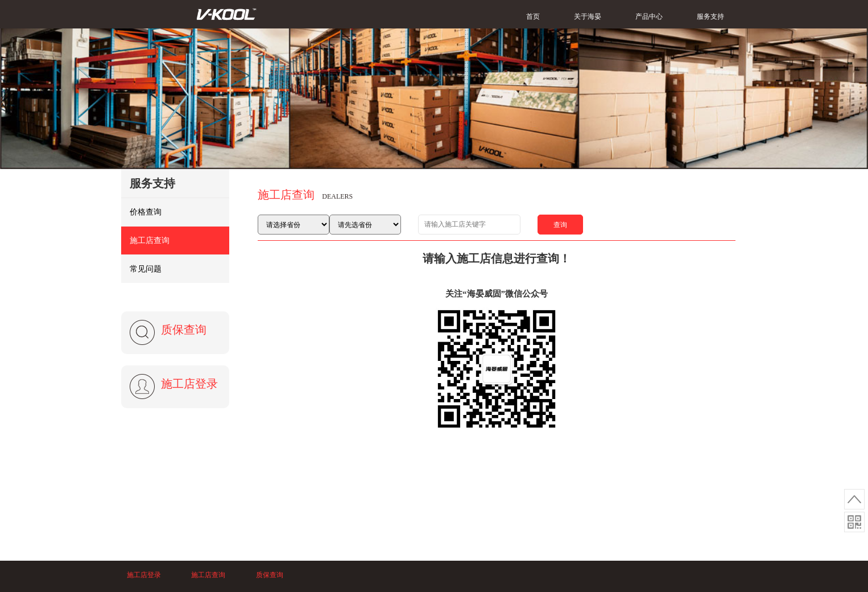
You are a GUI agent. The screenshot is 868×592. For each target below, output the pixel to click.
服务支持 (710, 17)
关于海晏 (588, 17)
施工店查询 (150, 240)
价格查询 (146, 212)
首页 (533, 17)
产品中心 (649, 17)
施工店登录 (189, 384)
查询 (560, 225)
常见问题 (146, 269)
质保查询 (184, 330)
